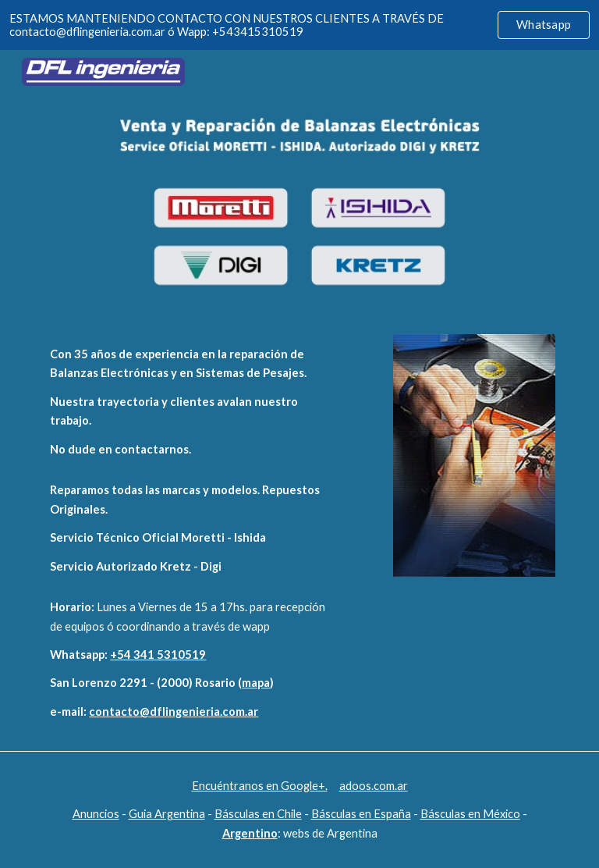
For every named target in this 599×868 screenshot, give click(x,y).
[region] (299, 25)
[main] (190, 402)
